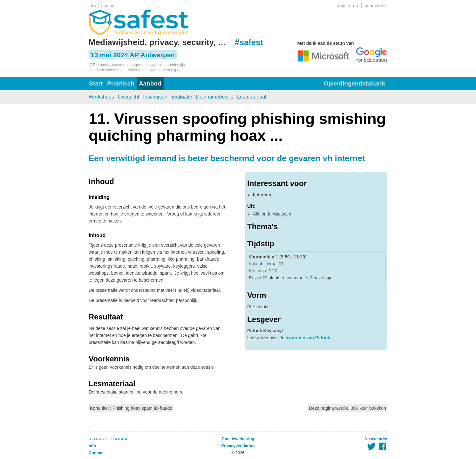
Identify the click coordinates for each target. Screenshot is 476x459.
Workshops (101, 97)
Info (92, 446)
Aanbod (150, 83)
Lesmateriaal (252, 97)
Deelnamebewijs (215, 97)
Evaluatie (182, 97)
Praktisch (121, 83)
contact (109, 6)
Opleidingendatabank (354, 83)
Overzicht (129, 97)
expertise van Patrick (308, 338)
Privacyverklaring (238, 446)
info (92, 6)
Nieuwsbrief (376, 439)
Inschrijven (155, 97)
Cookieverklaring (238, 439)
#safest (249, 42)
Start (96, 83)
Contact (96, 453)
